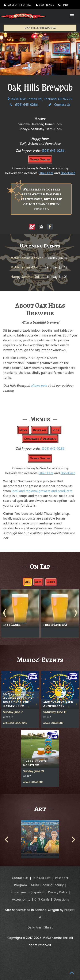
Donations (61, 899)
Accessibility (21, 899)
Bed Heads (45, 5)
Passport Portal (18, 5)
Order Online (40, 159)
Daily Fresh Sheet (40, 927)
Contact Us (60, 105)
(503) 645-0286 (24, 105)
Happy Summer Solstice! (28, 277)
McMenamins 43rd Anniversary (33, 267)
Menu (23, 430)
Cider (51, 582)
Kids (56, 430)
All (28, 582)
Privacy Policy (58, 892)
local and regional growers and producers (42, 491)
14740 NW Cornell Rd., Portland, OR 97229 (40, 99)
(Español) (38, 892)
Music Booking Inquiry (47, 885)
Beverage (40, 430)
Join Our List (42, 878)
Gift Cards (42, 899)
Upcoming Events (40, 246)
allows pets (39, 386)
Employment (20, 892)
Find (63, 5)
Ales (38, 582)
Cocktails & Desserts (40, 439)
